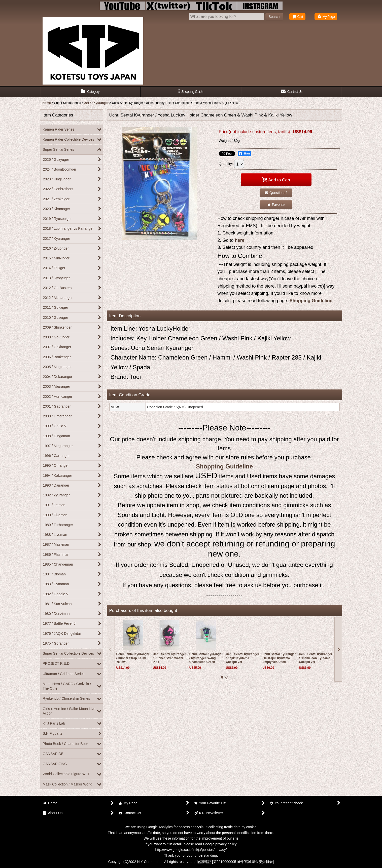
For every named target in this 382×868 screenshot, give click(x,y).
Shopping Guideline (311, 301)
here (240, 240)
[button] (191, 92)
